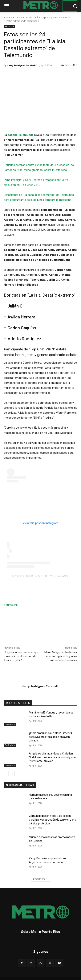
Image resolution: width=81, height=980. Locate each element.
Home (7, 18)
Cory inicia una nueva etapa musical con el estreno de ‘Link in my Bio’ (21, 656)
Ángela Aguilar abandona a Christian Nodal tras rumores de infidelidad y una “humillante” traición (52, 757)
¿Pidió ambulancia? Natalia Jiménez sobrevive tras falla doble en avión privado (51, 737)
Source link (11, 605)
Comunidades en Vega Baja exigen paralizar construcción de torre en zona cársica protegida (53, 820)
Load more (40, 879)
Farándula (18, 18)
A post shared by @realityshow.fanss (41, 576)
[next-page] (12, 774)
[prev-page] (6, 774)
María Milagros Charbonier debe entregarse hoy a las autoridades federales (61, 656)
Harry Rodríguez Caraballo (22, 65)
